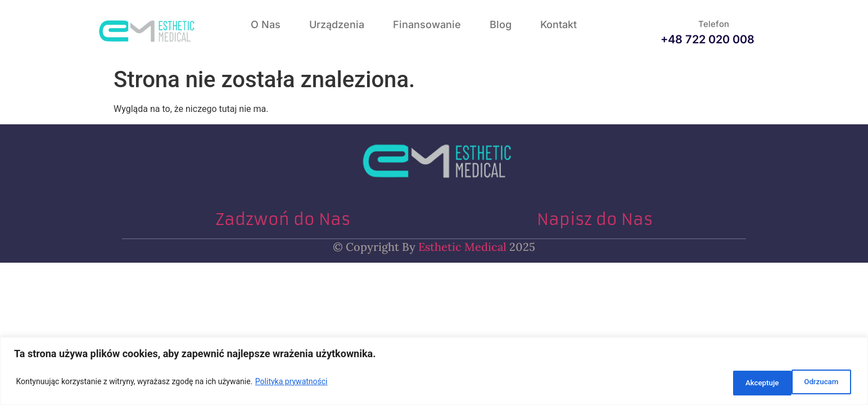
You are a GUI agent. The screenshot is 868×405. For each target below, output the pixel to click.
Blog (501, 24)
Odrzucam (747, 383)
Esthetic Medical (461, 247)
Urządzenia (337, 24)
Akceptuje (820, 383)
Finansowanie (427, 24)
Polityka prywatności (291, 383)
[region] (434, 373)
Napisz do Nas (595, 220)
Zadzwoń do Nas (283, 220)
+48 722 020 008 (707, 39)
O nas (266, 24)
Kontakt (559, 24)
